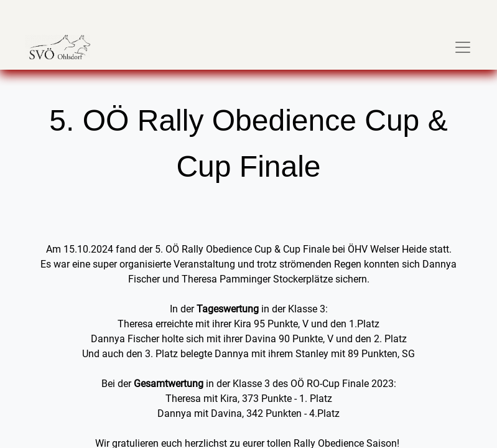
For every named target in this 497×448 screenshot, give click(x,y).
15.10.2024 (88, 249)
